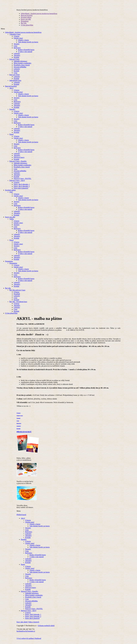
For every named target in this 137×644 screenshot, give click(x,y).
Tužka (12, 222)
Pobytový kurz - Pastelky (18, 164)
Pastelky (12, 112)
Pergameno (25, 24)
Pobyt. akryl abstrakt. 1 (22, 187)
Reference (17, 51)
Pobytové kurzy (19, 160)
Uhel (11, 195)
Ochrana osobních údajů (46, 628)
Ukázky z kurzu (23, 43)
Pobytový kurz (14, 62)
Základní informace (20, 64)
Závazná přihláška (20, 70)
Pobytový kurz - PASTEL (22, 181)
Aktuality (17, 58)
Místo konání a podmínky (23, 66)
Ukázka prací (18, 95)
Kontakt (16, 60)
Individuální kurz (15, 83)
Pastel (11, 137)
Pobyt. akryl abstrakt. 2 (22, 189)
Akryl (11, 91)
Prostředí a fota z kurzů (22, 68)
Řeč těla (24, 26)
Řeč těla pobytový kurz (17, 293)
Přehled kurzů (21, 518)
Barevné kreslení (27, 18)
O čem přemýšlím (27, 28)
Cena (15, 49)
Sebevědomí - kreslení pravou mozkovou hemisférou (39, 16)
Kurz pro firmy (15, 78)
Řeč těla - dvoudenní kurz (18, 305)
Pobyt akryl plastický (21, 191)
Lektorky (17, 56)
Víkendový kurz (15, 37)
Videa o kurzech (34, 625)
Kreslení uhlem (26, 20)
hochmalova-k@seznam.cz (26, 634)
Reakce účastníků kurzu (26, 53)
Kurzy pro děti (26, 22)
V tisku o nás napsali (25, 54)
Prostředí (17, 297)
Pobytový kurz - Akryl (17, 183)
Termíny (17, 47)
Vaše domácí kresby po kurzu (28, 45)
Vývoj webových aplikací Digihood (29, 641)
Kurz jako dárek (22, 625)
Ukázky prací (18, 41)
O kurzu (16, 39)
